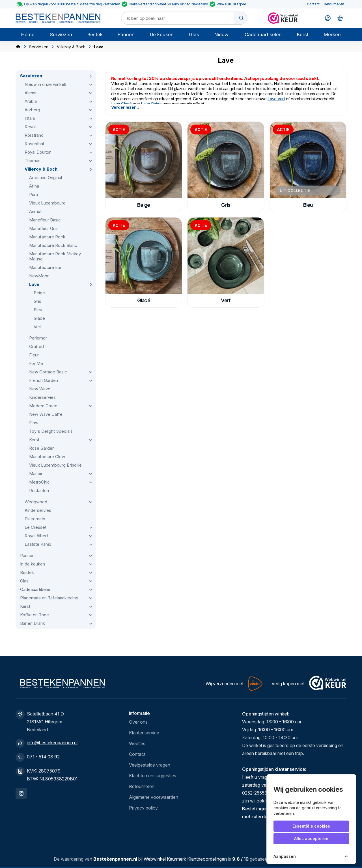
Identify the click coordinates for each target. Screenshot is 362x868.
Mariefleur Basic (45, 220)
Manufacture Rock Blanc (53, 245)
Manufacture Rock (47, 237)
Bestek (95, 34)
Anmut (35, 211)
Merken (332, 34)
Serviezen (61, 34)
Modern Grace (43, 406)
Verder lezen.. (125, 107)
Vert (38, 327)
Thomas (33, 161)
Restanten (39, 490)
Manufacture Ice (45, 267)
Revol (30, 127)
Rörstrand (34, 135)
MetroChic (39, 482)
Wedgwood (36, 502)
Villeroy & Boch (71, 47)
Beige (39, 293)
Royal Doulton (38, 152)
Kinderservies (42, 397)
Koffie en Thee (35, 615)
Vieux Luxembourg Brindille (55, 465)
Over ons (138, 722)
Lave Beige (152, 104)
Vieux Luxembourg (47, 203)
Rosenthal (34, 144)
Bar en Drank (33, 623)
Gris (37, 301)
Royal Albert (36, 536)
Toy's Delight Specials (51, 431)
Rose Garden (42, 448)
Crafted (36, 346)
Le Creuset (35, 527)
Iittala (30, 118)
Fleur (34, 355)
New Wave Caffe (46, 414)
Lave (34, 284)
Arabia (31, 101)
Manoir (36, 474)
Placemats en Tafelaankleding (49, 598)
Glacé (39, 318)
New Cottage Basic (48, 372)
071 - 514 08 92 (43, 757)
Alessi (30, 93)
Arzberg (32, 110)
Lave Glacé (121, 104)
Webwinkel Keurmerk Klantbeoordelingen (185, 859)
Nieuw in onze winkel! (45, 84)
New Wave (40, 389)
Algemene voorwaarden (154, 797)
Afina (34, 186)
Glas (194, 34)
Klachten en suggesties (153, 776)
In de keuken (33, 564)
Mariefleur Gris (43, 228)
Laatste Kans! (38, 544)
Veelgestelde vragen (150, 765)
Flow (34, 423)
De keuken (162, 34)
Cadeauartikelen (263, 34)
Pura (34, 194)
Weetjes (137, 743)
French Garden (44, 380)
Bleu (38, 310)
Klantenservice (144, 733)
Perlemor (38, 338)
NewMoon (39, 276)
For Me (36, 363)
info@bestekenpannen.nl (52, 743)
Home (28, 34)
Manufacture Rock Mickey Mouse (55, 256)
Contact (313, 4)
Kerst (303, 34)
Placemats (35, 519)
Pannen (126, 34)
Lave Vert (276, 99)
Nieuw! (222, 34)
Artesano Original (46, 178)
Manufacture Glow (47, 457)
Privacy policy (143, 808)
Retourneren (334, 4)
